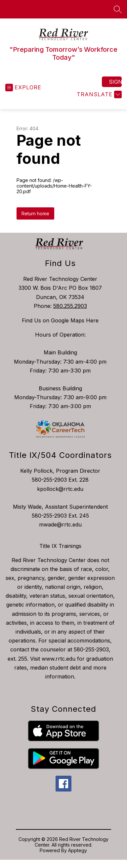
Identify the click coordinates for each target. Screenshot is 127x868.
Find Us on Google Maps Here (60, 320)
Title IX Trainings (60, 546)
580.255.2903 (70, 306)
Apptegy (78, 850)
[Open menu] (23, 88)
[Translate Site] (98, 94)
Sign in (115, 82)
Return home (35, 213)
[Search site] (118, 9)
